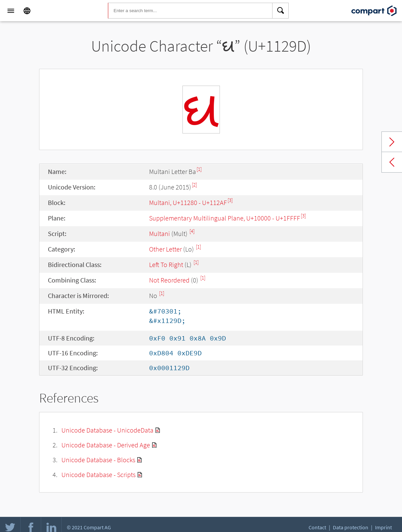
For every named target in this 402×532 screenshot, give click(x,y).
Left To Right (166, 264)
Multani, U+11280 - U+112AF (188, 202)
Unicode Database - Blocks (98, 460)
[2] (194, 185)
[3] (230, 200)
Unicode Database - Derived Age (106, 445)
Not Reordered (169, 280)
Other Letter (165, 249)
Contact (317, 527)
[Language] (27, 11)
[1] (199, 169)
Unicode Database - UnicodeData (107, 430)
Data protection (351, 527)
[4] (192, 231)
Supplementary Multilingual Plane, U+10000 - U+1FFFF (225, 218)
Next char (392, 142)
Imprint (383, 527)
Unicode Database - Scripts (98, 475)
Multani (160, 233)
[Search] (281, 11)
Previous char (392, 162)
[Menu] (11, 11)
